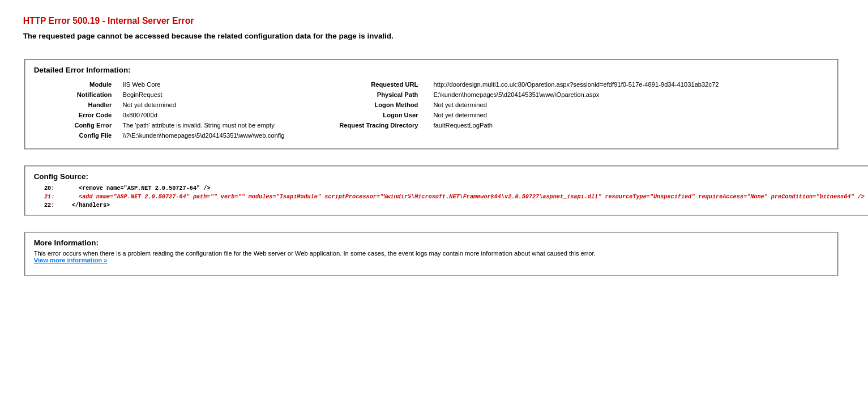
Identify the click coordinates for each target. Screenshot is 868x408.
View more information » (71, 265)
